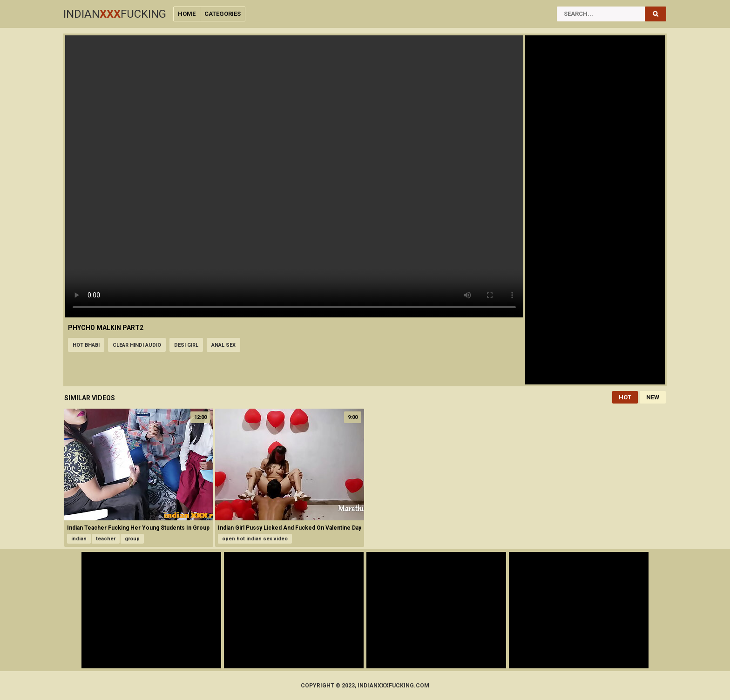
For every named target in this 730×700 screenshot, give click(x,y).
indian (79, 539)
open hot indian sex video (255, 539)
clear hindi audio (137, 345)
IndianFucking (115, 14)
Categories (223, 14)
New (653, 397)
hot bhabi (86, 345)
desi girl (186, 345)
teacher (106, 539)
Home (187, 14)
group (132, 539)
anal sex (223, 345)
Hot (625, 397)
